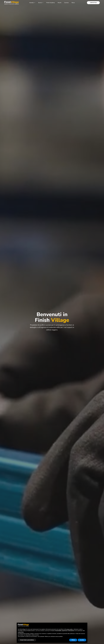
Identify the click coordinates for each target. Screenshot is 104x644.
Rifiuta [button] (73, 640)
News (73, 3)
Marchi (60, 3)
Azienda (32, 3)
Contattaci (93, 3)
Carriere (66, 3)
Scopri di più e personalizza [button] (27, 640)
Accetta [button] (82, 640)
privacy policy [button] (69, 629)
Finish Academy (51, 3)
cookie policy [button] (21, 632)
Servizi (41, 3)
